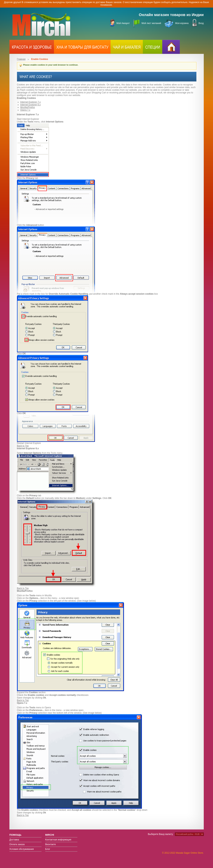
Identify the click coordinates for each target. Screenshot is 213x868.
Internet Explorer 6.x (31, 105)
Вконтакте (51, 844)
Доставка (14, 840)
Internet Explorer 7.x (31, 102)
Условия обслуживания (22, 849)
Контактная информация (58, 840)
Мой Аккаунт (123, 23)
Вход (201, 23)
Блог (48, 849)
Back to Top (23, 446)
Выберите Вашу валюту (160, 834)
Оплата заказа (17, 844)
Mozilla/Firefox (28, 107)
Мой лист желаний (151, 23)
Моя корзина (182, 23)
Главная (21, 59)
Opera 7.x (25, 110)
